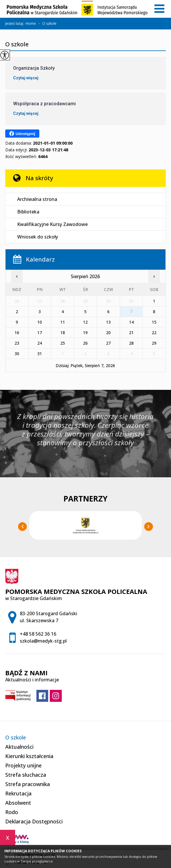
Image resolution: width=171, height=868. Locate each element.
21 (131, 333)
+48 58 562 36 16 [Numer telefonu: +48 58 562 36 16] (38, 634)
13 (108, 322)
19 (85, 333)
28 (131, 343)
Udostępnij (22, 134)
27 (108, 343)
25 (63, 343)
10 (40, 322)
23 (17, 343)
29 (154, 343)
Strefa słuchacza (26, 775)
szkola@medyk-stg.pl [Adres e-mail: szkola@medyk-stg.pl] (43, 641)
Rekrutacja (18, 793)
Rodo (12, 812)
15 (154, 322)
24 (40, 343)
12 (85, 322)
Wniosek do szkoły (38, 237)
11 (63, 322)
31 (40, 354)
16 (17, 333)
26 (85, 343)
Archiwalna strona (37, 199)
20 (108, 333)
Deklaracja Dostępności (34, 821)
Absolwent (18, 803)
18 (63, 333)
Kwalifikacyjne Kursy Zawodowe (52, 224)
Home (31, 24)
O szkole (46, 24)
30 (17, 354)
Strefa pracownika (28, 784)
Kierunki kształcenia (29, 756)
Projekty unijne (23, 765)
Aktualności (19, 747)
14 (131, 322)
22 (154, 333)
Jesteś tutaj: (15, 24)
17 (40, 333)
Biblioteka (28, 212)
